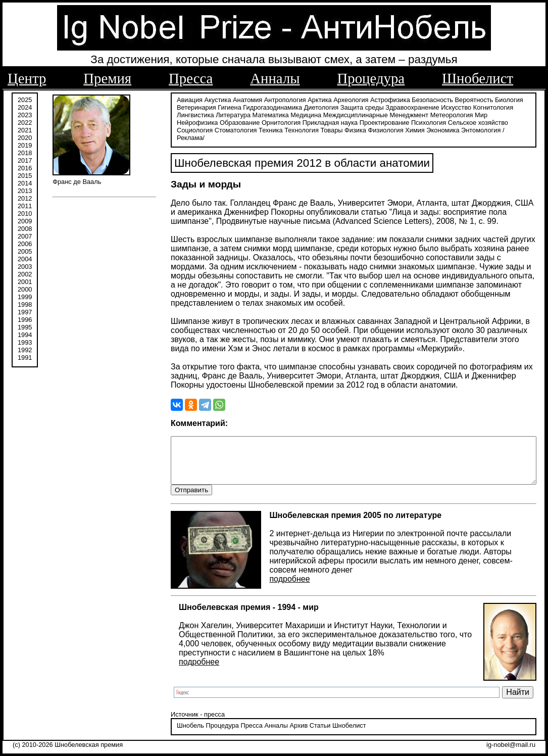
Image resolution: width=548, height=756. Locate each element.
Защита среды (336, 107)
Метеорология (387, 115)
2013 (25, 191)
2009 (25, 221)
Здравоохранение (386, 107)
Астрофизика (364, 100)
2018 (25, 153)
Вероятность (449, 100)
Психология (318, 123)
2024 (25, 107)
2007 (25, 236)
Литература (168, 115)
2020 (25, 138)
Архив (273, 728)
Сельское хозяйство (367, 123)
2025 (25, 100)
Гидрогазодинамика (247, 107)
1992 (25, 350)
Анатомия (222, 100)
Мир (416, 115)
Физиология (252, 130)
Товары (198, 130)
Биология (483, 100)
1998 (25, 304)
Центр (27, 78)
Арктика (294, 100)
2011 (25, 206)
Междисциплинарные (291, 115)
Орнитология (170, 123)
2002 (25, 274)
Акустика (192, 100)
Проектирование (274, 123)
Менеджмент (344, 115)
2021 (25, 130)
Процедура (371, 78)
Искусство (430, 107)
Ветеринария (171, 107)
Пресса (191, 78)
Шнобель (165, 728)
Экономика (309, 130)
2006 (25, 244)
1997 (25, 312)
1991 (25, 358)
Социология (417, 123)
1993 (25, 342)
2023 (25, 115)
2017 (25, 160)
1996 (25, 320)
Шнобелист (478, 78)
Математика (206, 115)
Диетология (296, 107)
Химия (282, 130)
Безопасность (407, 100)
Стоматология (458, 123)
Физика (222, 130)
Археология (325, 100)
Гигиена (204, 107)
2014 (25, 183)
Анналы (275, 78)
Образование (487, 115)
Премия (107, 78)
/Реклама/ (384, 130)
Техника (493, 123)
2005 (25, 251)
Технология (168, 130)
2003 (25, 267)
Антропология (259, 100)
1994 (25, 335)
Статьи (294, 728)
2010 (25, 214)
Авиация (164, 100)
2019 (25, 145)
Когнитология (467, 107)
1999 (25, 297)
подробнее (264, 572)
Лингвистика (508, 107)
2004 (25, 259)
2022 (25, 123)
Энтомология (347, 130)
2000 (25, 289)
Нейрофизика (445, 115)
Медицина (241, 115)
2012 (25, 198)
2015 (25, 176)
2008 (25, 229)
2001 (25, 282)
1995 (25, 327)
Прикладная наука (219, 123)
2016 (25, 168)
